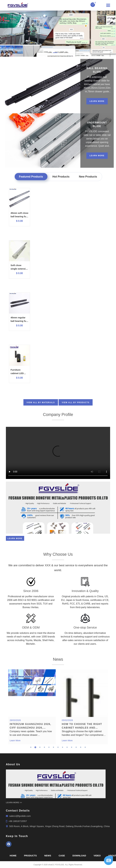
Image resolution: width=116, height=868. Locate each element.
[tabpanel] (32, 707)
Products (30, 856)
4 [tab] (44, 747)
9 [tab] (67, 747)
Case (62, 856)
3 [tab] (40, 747)
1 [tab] (31, 747)
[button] (3, 33)
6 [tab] (53, 747)
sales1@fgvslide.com (20, 816)
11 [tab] (76, 747)
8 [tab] (63, 747)
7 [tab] (58, 747)
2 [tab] (35, 747)
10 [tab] (72, 747)
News (48, 856)
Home (13, 856)
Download (79, 856)
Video (97, 856)
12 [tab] (81, 747)
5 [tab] (49, 747)
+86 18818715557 (18, 821)
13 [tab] (85, 747)
